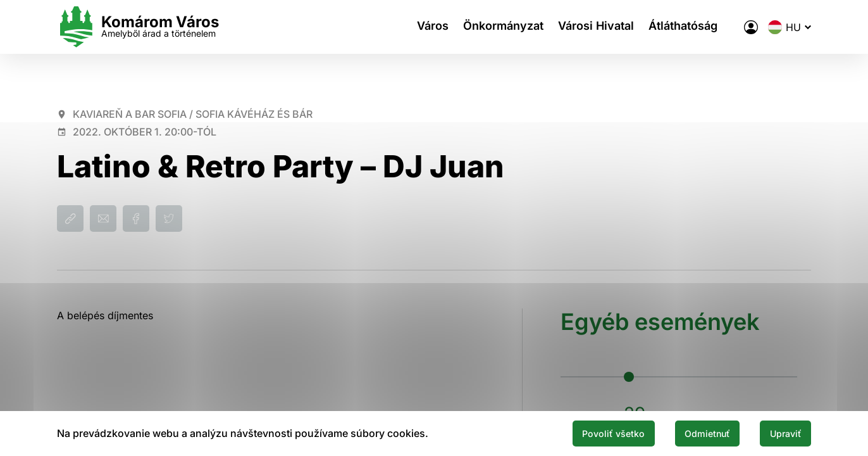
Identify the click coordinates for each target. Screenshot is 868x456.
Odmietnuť (692, 433)
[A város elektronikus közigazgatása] (751, 27)
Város (427, 27)
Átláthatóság (691, 27)
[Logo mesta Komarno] (138, 27)
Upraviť (781, 433)
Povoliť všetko (587, 433)
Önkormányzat (502, 27)
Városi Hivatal (599, 27)
